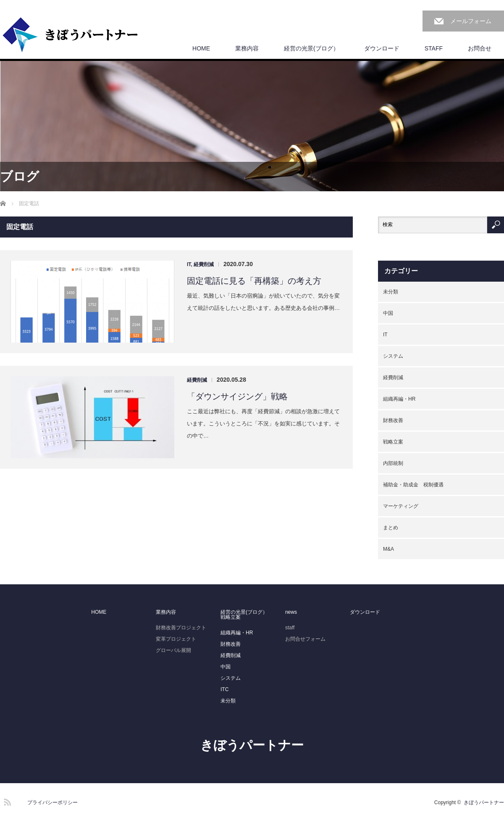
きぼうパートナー (252, 745)
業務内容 (247, 48)
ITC (224, 689)
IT (189, 264)
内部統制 (393, 463)
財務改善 (393, 420)
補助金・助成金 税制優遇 (413, 485)
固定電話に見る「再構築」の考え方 (254, 281)
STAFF (434, 48)
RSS (6, 801)
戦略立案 (393, 442)
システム (393, 356)
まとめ (391, 528)
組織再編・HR (399, 399)
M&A (388, 549)
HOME (201, 48)
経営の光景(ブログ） (311, 48)
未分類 (391, 292)
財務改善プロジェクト (181, 628)
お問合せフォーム (305, 639)
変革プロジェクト (176, 639)
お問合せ (480, 48)
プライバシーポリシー (52, 803)
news (291, 612)
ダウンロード (382, 48)
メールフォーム (471, 21)
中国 (388, 313)
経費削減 (204, 264)
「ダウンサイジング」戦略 (237, 396)
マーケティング (401, 506)
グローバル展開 (173, 650)
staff (290, 628)
